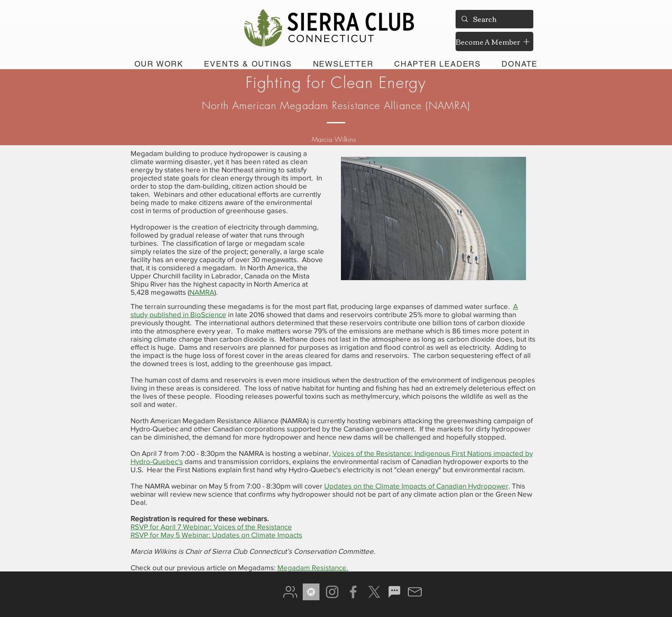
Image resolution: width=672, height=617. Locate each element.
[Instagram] (332, 592)
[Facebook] (353, 592)
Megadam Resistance (312, 567)
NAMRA (202, 292)
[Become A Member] (494, 41)
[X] (374, 592)
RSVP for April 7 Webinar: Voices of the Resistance (211, 527)
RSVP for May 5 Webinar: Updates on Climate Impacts (216, 535)
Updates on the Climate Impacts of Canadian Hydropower (416, 486)
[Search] (494, 19)
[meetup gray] (311, 592)
